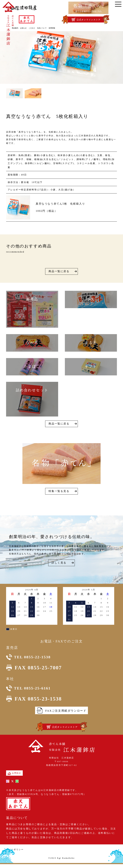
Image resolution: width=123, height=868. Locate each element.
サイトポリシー (15, 854)
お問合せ (14, 778)
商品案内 (20, 28)
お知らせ (29, 28)
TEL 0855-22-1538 (34, 658)
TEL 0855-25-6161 (34, 692)
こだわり (37, 28)
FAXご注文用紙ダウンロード (61, 715)
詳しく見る (59, 563)
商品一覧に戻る (59, 271)
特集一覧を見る (59, 491)
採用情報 (57, 28)
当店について (47, 28)
